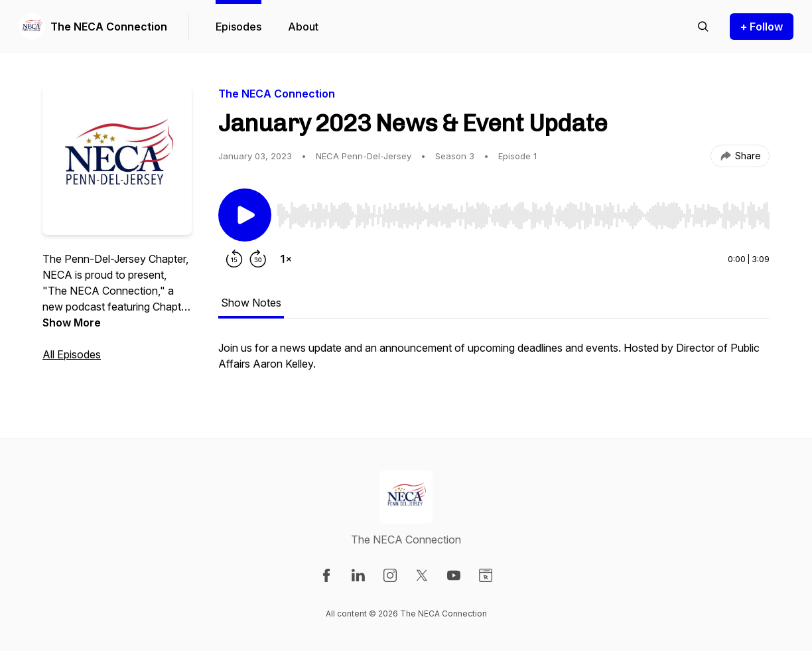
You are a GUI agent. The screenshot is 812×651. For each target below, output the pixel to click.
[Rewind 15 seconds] (234, 259)
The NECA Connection (109, 27)
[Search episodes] (703, 27)
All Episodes (72, 354)
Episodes (238, 27)
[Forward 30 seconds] (258, 259)
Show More (72, 323)
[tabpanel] (494, 362)
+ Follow (762, 27)
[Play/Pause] (245, 215)
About (303, 27)
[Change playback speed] (286, 259)
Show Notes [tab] (251, 303)
